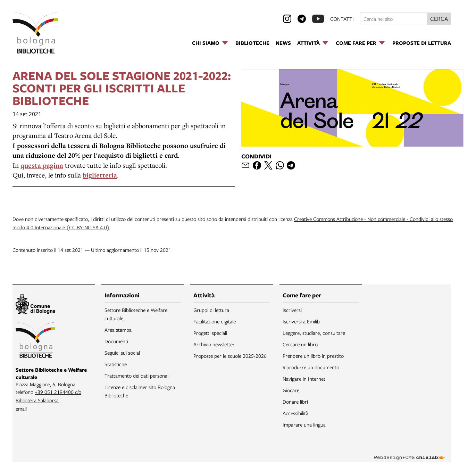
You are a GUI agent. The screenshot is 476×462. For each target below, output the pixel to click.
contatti (342, 19)
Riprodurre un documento (311, 367)
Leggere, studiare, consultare (314, 333)
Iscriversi (292, 310)
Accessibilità (295, 413)
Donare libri (295, 402)
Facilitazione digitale (215, 321)
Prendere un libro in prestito (313, 356)
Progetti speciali (210, 333)
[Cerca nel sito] (394, 19)
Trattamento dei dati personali (137, 376)
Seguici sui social (122, 353)
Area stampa (118, 330)
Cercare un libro (300, 344)
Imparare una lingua (304, 424)
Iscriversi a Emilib (301, 321)
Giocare (291, 390)
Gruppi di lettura (211, 310)
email (21, 409)
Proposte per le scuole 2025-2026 (230, 356)
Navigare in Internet (304, 379)
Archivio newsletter (214, 344)
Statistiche (116, 364)
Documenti (116, 341)
